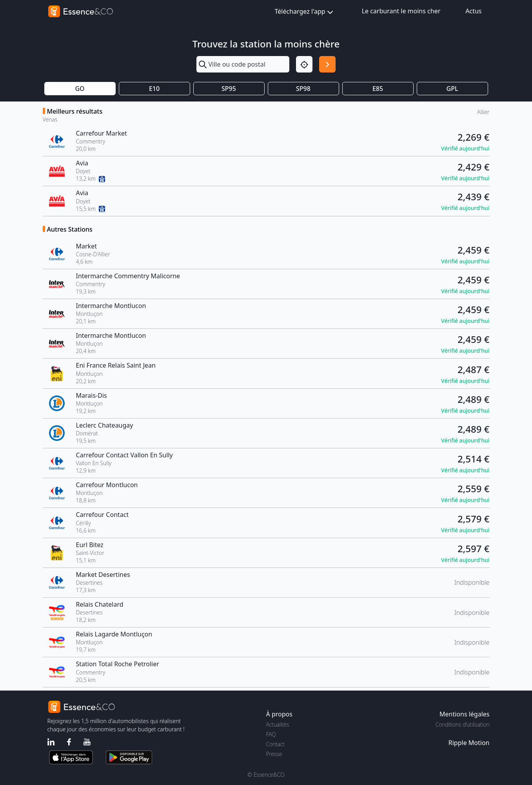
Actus (473, 11)
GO (80, 89)
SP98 (303, 89)
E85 (378, 89)
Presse (274, 754)
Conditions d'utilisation (463, 724)
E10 (154, 89)
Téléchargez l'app (305, 12)
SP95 (229, 89)
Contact (275, 744)
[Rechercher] (327, 64)
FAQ (271, 734)
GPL (452, 89)
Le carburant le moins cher (401, 11)
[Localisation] (304, 64)
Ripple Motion (469, 743)
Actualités (278, 724)
